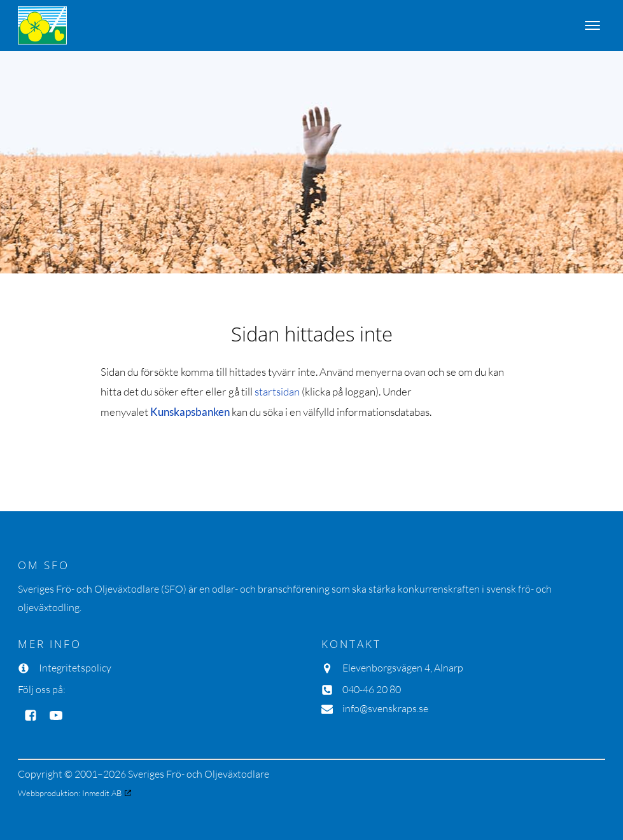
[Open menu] (592, 25)
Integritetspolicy (75, 668)
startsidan (277, 391)
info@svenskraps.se (385, 708)
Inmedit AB (102, 793)
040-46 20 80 (372, 689)
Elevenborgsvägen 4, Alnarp (403, 668)
